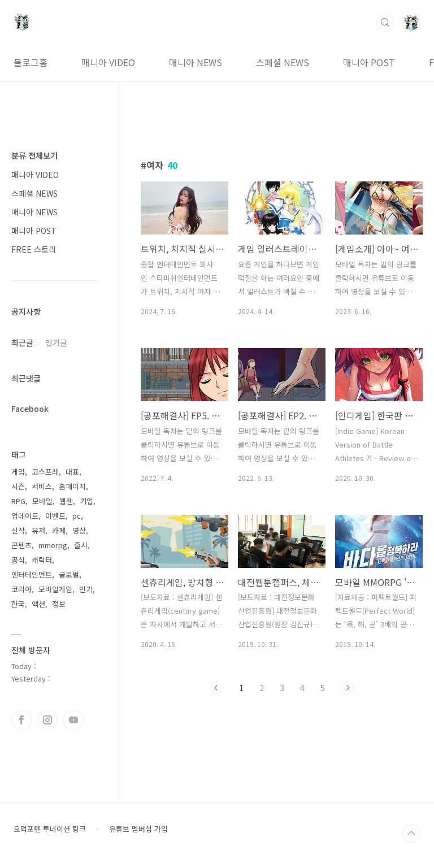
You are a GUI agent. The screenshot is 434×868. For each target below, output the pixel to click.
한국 (18, 604)
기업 (86, 501)
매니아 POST (369, 62)
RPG (18, 501)
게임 (18, 472)
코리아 (21, 589)
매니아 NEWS (196, 62)
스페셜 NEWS (283, 62)
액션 (38, 604)
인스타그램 (47, 720)
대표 (72, 472)
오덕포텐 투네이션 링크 (50, 829)
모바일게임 (55, 589)
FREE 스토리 (34, 249)
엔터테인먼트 (32, 574)
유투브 (73, 720)
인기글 (56, 342)
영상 (79, 530)
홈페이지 (72, 486)
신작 (18, 530)
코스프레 (45, 472)
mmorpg (53, 545)
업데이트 (25, 516)
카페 (59, 530)
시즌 (18, 486)
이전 (216, 688)
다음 (348, 688)
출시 (81, 545)
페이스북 (21, 720)
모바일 (42, 501)
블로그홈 (31, 62)
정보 (59, 604)
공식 (18, 560)
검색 (385, 23)
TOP (411, 834)
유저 (38, 530)
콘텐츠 (21, 545)
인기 (86, 589)
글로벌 (69, 574)
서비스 (42, 486)
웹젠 (66, 501)
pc (77, 516)
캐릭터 (42, 560)
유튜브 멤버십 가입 (138, 829)
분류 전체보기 (34, 155)
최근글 (22, 342)
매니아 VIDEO (108, 62)
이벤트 (55, 516)
